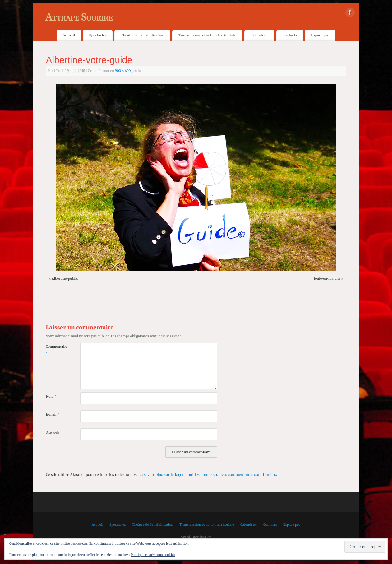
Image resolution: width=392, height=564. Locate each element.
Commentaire (55, 350)
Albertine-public (65, 278)
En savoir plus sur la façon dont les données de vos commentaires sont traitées (207, 475)
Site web (53, 432)
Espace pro (320, 35)
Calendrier (259, 35)
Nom (51, 396)
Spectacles (98, 35)
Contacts (290, 35)
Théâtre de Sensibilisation (142, 35)
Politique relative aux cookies (153, 555)
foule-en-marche (327, 278)
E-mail (53, 414)
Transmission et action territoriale (207, 35)
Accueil (69, 35)
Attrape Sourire (79, 17)
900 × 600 (123, 71)
